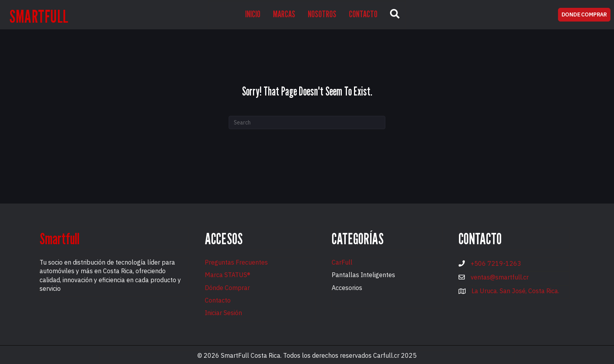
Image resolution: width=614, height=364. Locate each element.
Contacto (218, 300)
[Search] (307, 123)
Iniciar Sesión (223, 313)
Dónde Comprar (227, 288)
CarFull (342, 262)
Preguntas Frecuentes (236, 262)
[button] (395, 15)
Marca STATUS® (228, 275)
